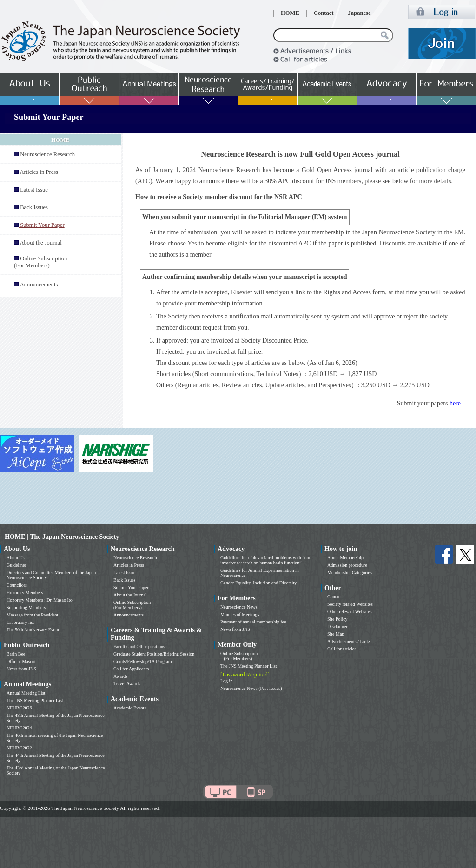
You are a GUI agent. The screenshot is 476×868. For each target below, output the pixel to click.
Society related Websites (350, 604)
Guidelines (17, 565)
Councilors (17, 585)
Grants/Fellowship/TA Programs (143, 661)
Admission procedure (347, 565)
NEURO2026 (19, 708)
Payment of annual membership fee (253, 622)
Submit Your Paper (131, 587)
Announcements (39, 285)
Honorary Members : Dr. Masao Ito (40, 600)
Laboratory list (20, 622)
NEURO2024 (19, 728)
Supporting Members (26, 607)
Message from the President (32, 615)
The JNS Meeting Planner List (35, 700)
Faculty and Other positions (139, 646)
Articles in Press (39, 172)
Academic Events (130, 708)
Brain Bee (16, 654)
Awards (120, 676)
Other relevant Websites (350, 612)
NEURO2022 (19, 748)
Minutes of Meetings (240, 614)
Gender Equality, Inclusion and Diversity (258, 583)
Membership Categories (350, 573)
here (455, 403)
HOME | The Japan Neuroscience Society (62, 537)
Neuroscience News (239, 607)
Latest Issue (34, 190)
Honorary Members (25, 593)
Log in (226, 681)
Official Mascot (21, 661)
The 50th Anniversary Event (33, 630)
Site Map (336, 634)
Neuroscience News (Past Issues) (251, 688)
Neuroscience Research (47, 154)
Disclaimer (337, 626)
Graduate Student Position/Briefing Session (154, 654)
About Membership (345, 558)
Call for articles (342, 649)
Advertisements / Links (349, 641)
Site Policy (337, 619)
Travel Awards (127, 684)
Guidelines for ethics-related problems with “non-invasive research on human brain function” (267, 560)
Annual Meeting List (26, 693)
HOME (290, 13)
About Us (16, 558)
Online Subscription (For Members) (40, 262)
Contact (324, 13)
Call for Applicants (131, 669)
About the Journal (40, 243)
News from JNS (21, 669)
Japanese (360, 13)
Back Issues (34, 207)
